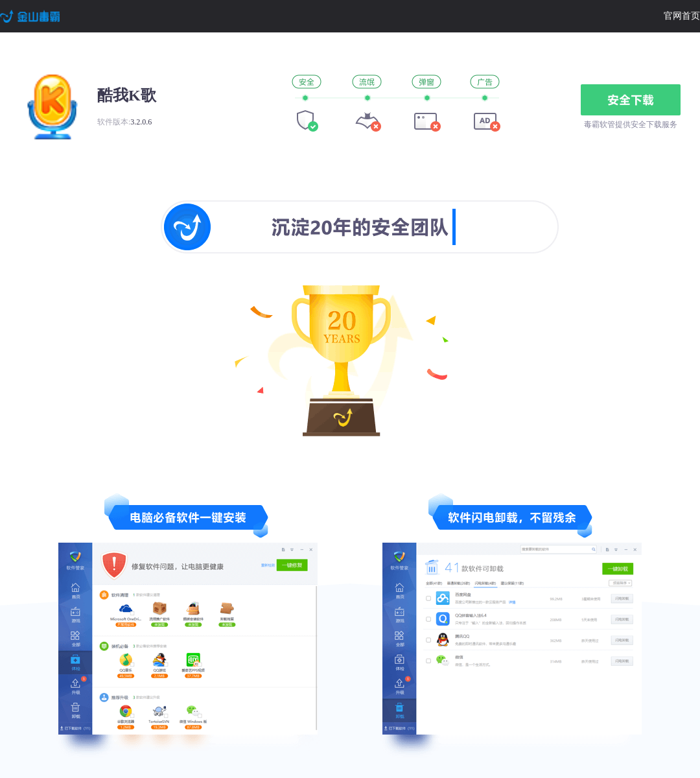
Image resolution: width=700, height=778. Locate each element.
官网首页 (682, 16)
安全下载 (631, 100)
